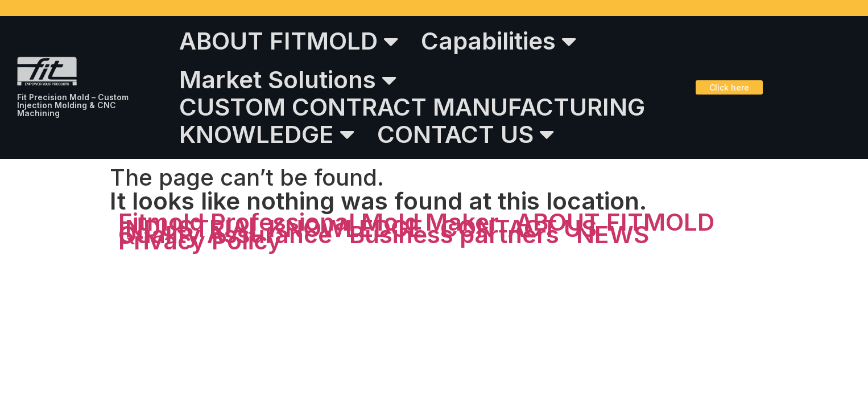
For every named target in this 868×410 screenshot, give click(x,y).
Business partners (454, 234)
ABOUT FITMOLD (289, 41)
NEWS (613, 234)
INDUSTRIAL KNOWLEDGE (271, 228)
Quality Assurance (225, 234)
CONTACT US (466, 134)
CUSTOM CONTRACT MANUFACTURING (412, 107)
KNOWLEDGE (267, 134)
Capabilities (499, 41)
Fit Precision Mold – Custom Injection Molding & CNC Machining (73, 105)
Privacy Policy (200, 241)
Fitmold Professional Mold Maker (309, 222)
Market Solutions (288, 80)
